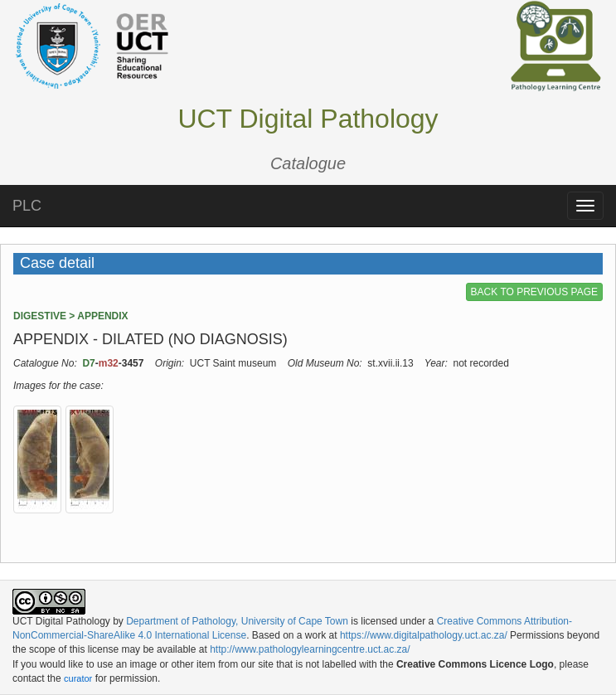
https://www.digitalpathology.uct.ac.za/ (424, 635)
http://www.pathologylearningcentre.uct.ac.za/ (310, 649)
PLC (27, 206)
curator (78, 678)
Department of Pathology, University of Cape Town (237, 621)
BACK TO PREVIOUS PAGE (534, 292)
